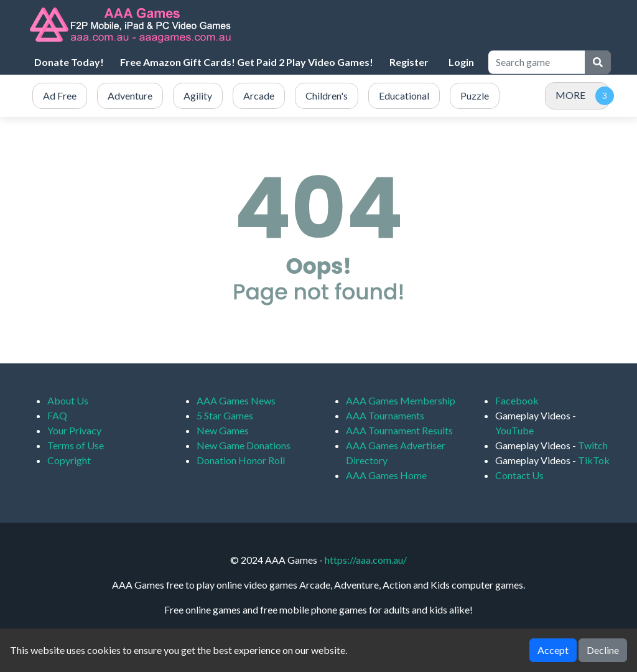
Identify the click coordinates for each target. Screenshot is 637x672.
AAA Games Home (386, 475)
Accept (553, 650)
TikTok (594, 460)
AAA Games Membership (401, 400)
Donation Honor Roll (241, 460)
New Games (223, 430)
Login (461, 62)
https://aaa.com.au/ (366, 560)
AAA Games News (236, 400)
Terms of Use (76, 445)
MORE (570, 95)
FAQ (57, 415)
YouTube (514, 430)
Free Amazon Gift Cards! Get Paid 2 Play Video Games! (247, 62)
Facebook (517, 400)
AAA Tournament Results (399, 430)
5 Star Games (225, 415)
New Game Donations (244, 445)
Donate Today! (69, 62)
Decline (603, 650)
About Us (68, 400)
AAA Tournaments (385, 415)
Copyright (69, 460)
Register (409, 62)
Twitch (593, 445)
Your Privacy (74, 430)
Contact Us (519, 475)
